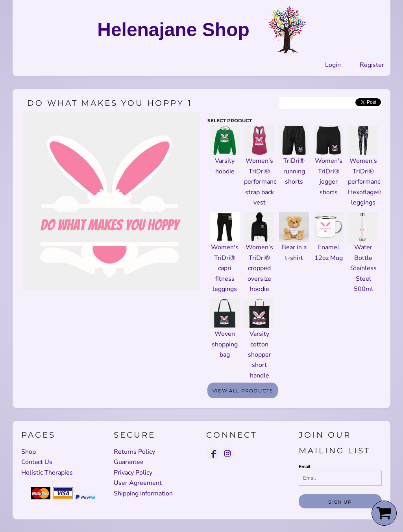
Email (305, 467)
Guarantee (129, 462)
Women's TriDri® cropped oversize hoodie (259, 268)
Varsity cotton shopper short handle (260, 355)
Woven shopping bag (225, 344)
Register (372, 65)
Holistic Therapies (47, 473)
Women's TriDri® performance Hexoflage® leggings (366, 182)
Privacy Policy (133, 473)
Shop (29, 452)
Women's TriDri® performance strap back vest (262, 182)
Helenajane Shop (173, 30)
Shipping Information (143, 493)
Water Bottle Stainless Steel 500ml (363, 268)
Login (333, 65)
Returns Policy (134, 452)
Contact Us (37, 462)
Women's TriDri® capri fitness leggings (225, 268)
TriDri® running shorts (294, 171)
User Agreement (138, 483)
